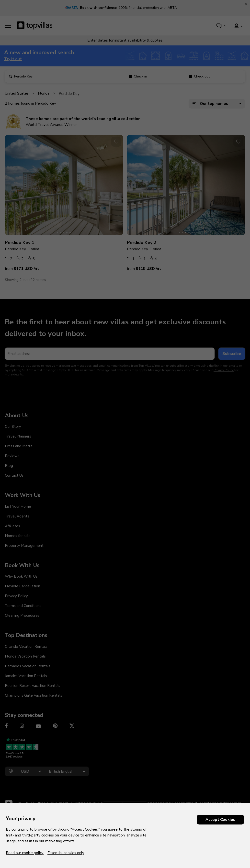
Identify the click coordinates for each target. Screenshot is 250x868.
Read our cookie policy (25, 853)
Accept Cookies (220, 820)
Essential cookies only (66, 853)
